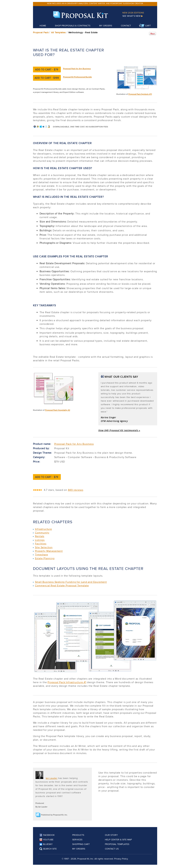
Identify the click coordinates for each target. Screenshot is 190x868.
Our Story (111, 835)
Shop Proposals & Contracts (73, 26)
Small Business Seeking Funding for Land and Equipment (71, 582)
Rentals (40, 536)
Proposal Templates (117, 844)
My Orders (106, 26)
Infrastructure (43, 529)
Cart (145, 26)
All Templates (58, 32)
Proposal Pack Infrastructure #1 (67, 682)
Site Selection (44, 547)
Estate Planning (45, 558)
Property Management (49, 551)
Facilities (41, 544)
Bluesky (46, 844)
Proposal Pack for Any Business (77, 69)
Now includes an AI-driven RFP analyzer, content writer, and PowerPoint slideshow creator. (95, 3)
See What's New (133, 16)
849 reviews (76, 490)
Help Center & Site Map (118, 840)
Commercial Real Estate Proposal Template (62, 586)
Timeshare (41, 555)
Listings (40, 540)
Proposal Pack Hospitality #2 (58, 410)
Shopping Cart (81, 844)
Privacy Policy (121, 859)
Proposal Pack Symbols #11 (140, 94)
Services (77, 840)
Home (43, 26)
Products (78, 835)
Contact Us (112, 849)
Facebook (47, 835)
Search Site (48, 849)
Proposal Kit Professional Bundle (77, 77)
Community (42, 533)
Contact (126, 26)
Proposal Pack (41, 32)
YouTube (46, 840)
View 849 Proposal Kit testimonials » (119, 430)
